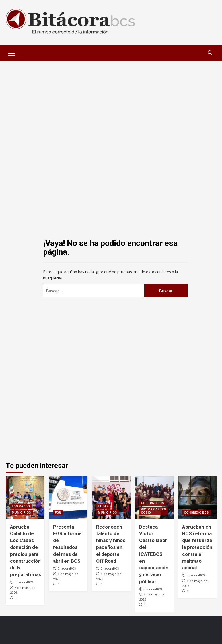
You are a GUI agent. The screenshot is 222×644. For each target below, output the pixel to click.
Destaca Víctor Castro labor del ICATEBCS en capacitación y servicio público (154, 554)
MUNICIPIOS (21, 513)
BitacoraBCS (24, 582)
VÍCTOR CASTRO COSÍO (153, 511)
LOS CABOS (21, 506)
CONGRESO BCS (196, 513)
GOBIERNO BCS (152, 503)
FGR (58, 513)
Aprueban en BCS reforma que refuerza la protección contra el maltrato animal (197, 547)
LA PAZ (103, 506)
